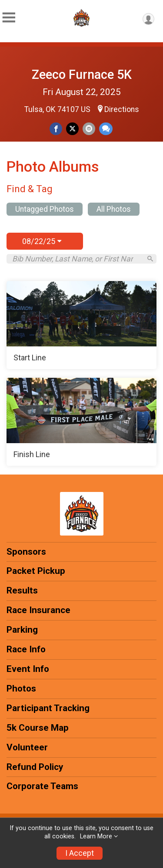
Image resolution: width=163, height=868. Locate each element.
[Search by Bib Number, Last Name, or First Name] (77, 259)
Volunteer (27, 747)
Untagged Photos (45, 209)
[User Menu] (148, 19)
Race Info (26, 649)
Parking (22, 630)
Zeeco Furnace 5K (82, 75)
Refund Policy (35, 767)
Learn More (96, 836)
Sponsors (26, 552)
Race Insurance (38, 610)
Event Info (28, 669)
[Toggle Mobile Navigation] (9, 18)
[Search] (150, 259)
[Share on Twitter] (72, 129)
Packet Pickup (36, 571)
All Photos (114, 209)
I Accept (80, 853)
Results (22, 590)
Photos (21, 688)
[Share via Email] (89, 129)
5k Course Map (38, 728)
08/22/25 (42, 241)
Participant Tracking (48, 708)
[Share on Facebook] (56, 129)
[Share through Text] (106, 129)
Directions (122, 109)
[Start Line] (81, 325)
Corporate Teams (42, 786)
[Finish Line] (81, 422)
